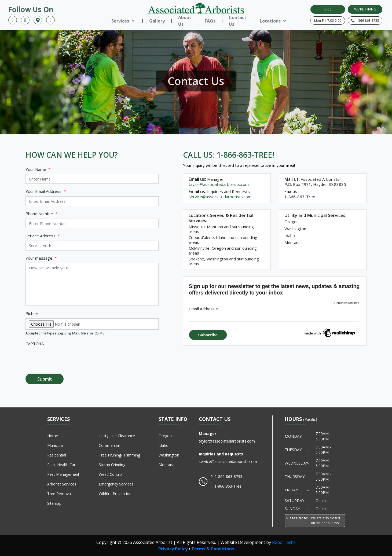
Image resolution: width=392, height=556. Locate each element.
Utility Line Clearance (117, 436)
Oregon (165, 436)
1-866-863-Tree (228, 486)
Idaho (164, 445)
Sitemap (54, 503)
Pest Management (63, 474)
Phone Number (42, 214)
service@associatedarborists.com (220, 197)
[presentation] (66, 359)
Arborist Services (62, 484)
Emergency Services (116, 484)
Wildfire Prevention (115, 494)
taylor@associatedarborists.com (219, 184)
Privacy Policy (173, 549)
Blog (328, 9)
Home (53, 436)
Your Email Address (46, 191)
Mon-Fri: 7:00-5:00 (328, 21)
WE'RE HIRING (365, 9)
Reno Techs (284, 542)
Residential (57, 455)
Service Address (43, 236)
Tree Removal (59, 494)
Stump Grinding (112, 465)
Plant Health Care (62, 465)
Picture (32, 313)
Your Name (38, 169)
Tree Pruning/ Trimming (119, 455)
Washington (169, 455)
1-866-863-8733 (365, 21)
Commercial (109, 445)
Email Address (204, 309)
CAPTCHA (35, 344)
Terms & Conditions (213, 549)
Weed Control (111, 474)
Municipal (55, 445)
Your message (41, 258)
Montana (166, 465)
